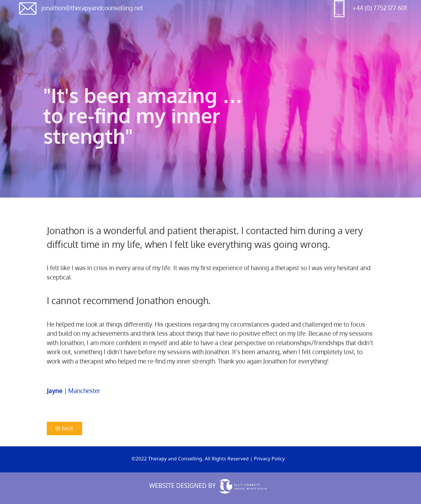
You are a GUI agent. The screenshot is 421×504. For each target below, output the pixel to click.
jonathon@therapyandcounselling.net (92, 8)
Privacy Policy (269, 458)
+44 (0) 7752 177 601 (380, 8)
